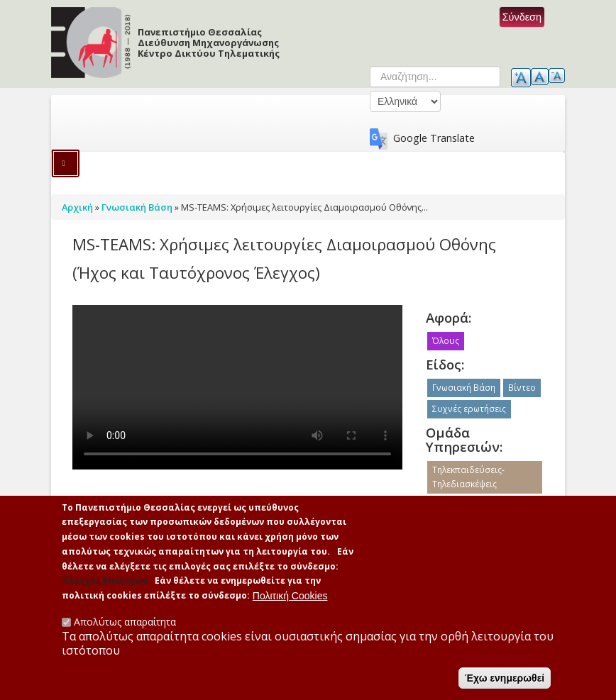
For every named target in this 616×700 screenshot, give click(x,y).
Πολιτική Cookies (290, 596)
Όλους (446, 341)
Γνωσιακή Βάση (464, 388)
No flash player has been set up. (237, 387)
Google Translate (434, 138)
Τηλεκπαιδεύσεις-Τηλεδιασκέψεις (468, 477)
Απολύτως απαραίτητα (125, 622)
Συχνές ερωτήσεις (469, 409)
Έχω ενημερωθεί (505, 678)
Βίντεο (522, 388)
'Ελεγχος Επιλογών (105, 580)
